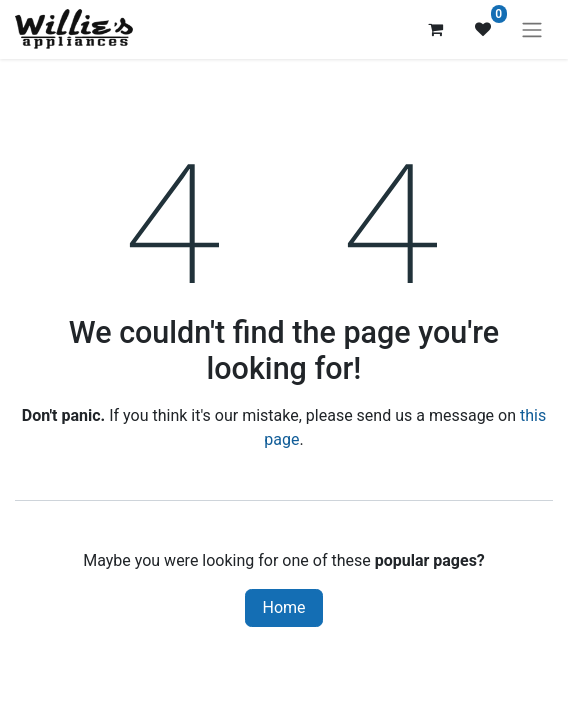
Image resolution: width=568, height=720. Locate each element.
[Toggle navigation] (532, 29)
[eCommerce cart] (435, 29)
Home (283, 607)
